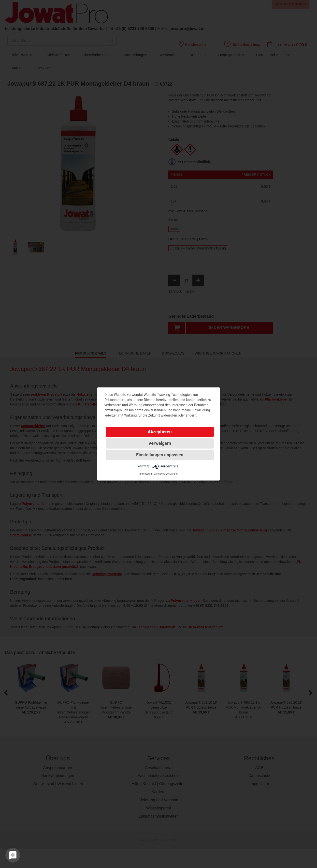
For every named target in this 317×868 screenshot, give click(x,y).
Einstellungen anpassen (160, 455)
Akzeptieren (160, 432)
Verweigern (160, 443)
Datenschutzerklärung (166, 474)
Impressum (145, 474)
